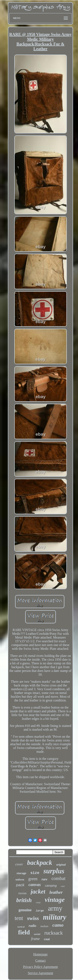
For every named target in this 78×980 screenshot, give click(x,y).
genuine (25, 910)
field (24, 932)
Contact (41, 961)
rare (44, 879)
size (35, 873)
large (40, 911)
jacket (38, 891)
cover (19, 864)
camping (51, 886)
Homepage (40, 954)
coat (47, 939)
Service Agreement (40, 973)
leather (56, 892)
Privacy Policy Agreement (41, 967)
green (33, 879)
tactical (21, 927)
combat (59, 878)
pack (20, 885)
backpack (40, 863)
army (55, 908)
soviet (37, 934)
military (55, 917)
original (61, 865)
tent (19, 918)
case (63, 886)
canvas (35, 885)
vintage (55, 900)
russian (22, 893)
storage (21, 873)
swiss (33, 918)
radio (33, 926)
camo (58, 925)
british (24, 900)
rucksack (54, 933)
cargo (38, 902)
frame (35, 939)
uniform (20, 880)
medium (44, 926)
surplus (54, 871)
